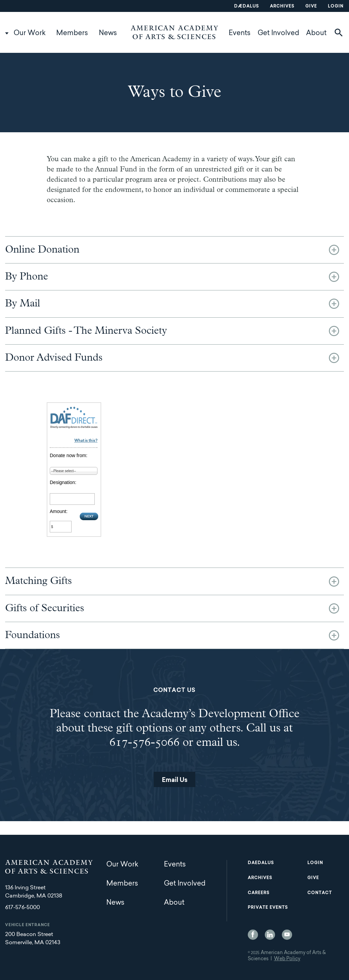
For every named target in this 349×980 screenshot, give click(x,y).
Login (336, 6)
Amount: (59, 511)
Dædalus (247, 6)
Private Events (268, 908)
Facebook (253, 935)
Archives (282, 6)
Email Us (175, 781)
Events (240, 33)
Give (311, 6)
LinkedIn (270, 935)
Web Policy (287, 959)
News (108, 33)
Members (72, 33)
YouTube (287, 935)
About (316, 33)
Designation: (63, 482)
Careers (259, 893)
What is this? (86, 441)
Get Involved (278, 33)
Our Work (30, 33)
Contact (320, 893)
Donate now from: (69, 455)
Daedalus (261, 863)
